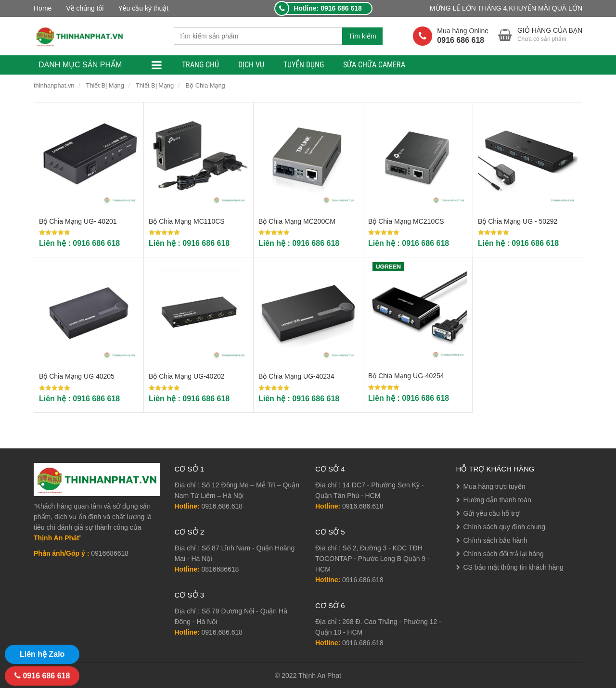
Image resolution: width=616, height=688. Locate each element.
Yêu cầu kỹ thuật (143, 8)
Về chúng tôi (85, 8)
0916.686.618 (222, 506)
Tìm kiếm (362, 36)
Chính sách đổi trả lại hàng (504, 554)
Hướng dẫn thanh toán (497, 500)
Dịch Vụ (251, 65)
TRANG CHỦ (200, 65)
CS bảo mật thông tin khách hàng (513, 567)
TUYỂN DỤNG (304, 65)
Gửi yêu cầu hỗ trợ (492, 513)
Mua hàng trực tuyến (494, 486)
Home (43, 8)
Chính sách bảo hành (495, 540)
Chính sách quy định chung (505, 527)
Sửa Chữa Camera (374, 65)
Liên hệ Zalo (42, 654)
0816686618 (220, 569)
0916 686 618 (42, 676)
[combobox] (258, 36)
